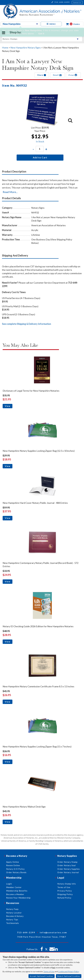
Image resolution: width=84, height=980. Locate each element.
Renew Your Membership (18, 898)
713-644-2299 (61, 3)
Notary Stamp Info (67, 884)
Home (5, 48)
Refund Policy (64, 898)
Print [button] (73, 75)
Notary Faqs (12, 909)
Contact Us (77, 3)
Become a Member (15, 894)
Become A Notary (15, 916)
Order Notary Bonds (16, 872)
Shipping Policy (65, 894)
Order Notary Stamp (67, 862)
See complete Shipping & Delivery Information (27, 324)
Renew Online (13, 865)
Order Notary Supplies (69, 869)
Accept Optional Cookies (42, 976)
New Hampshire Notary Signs (26, 48)
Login (9, 884)
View (8, 406)
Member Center (14, 887)
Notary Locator (14, 913)
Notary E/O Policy (15, 869)
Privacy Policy (65, 891)
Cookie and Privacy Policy (69, 971)
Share (42, 75)
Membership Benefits (17, 891)
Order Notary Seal (67, 865)
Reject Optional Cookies (69, 976)
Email (57, 75)
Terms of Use (49, 971)
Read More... (10, 192)
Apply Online (13, 862)
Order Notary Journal (68, 872)
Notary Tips (12, 920)
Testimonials (13, 923)
